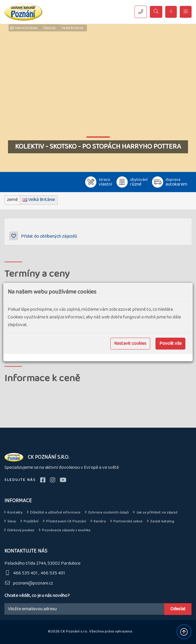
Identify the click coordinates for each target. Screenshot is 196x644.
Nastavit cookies (130, 343)
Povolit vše (170, 343)
